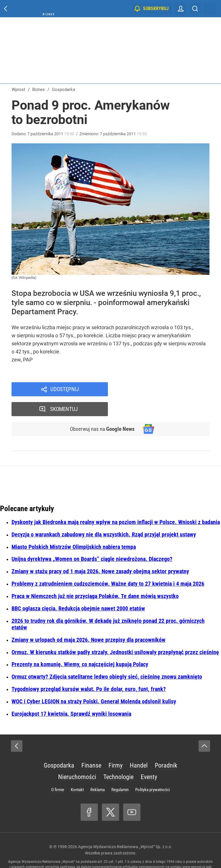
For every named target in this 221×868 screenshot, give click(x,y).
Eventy (149, 757)
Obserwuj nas (101, 410)
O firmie (58, 770)
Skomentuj (166, 389)
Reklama (98, 770)
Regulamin (120, 770)
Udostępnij (64, 389)
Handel (139, 746)
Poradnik (166, 746)
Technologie (118, 757)
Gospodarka (59, 746)
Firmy (116, 746)
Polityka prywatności (153, 770)
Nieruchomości (77, 757)
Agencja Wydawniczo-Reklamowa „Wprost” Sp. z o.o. (125, 827)
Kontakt (77, 770)
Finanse (91, 746)
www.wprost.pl (194, 847)
